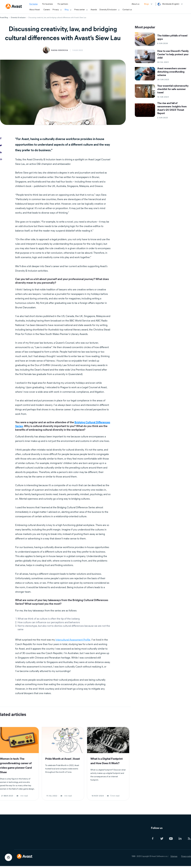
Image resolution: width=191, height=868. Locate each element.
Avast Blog (4, 17)
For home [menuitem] (33, 4)
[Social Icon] (155, 839)
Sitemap (174, 856)
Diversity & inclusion (18, 17)
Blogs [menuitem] (146, 4)
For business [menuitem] (48, 4)
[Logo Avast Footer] (25, 854)
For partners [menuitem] (63, 4)
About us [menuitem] (135, 4)
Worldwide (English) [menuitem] (171, 4)
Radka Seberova (60, 50)
